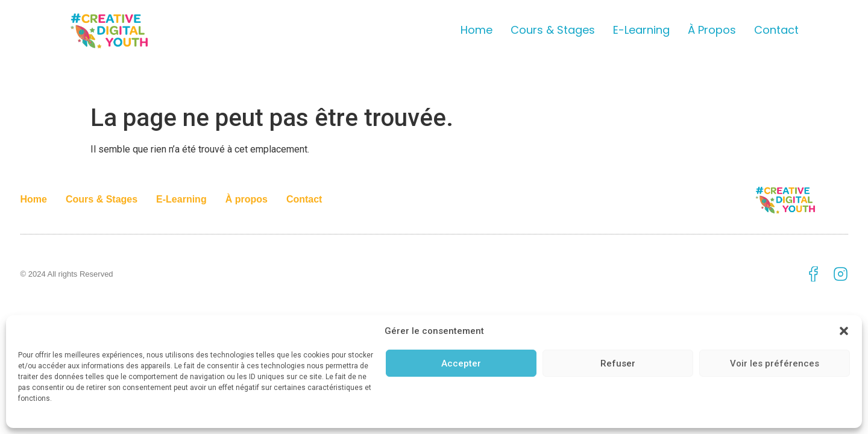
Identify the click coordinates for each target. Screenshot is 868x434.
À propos (712, 30)
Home (476, 30)
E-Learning (641, 30)
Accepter (461, 363)
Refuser (618, 363)
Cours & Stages (553, 30)
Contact (776, 30)
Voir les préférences (775, 363)
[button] (844, 331)
